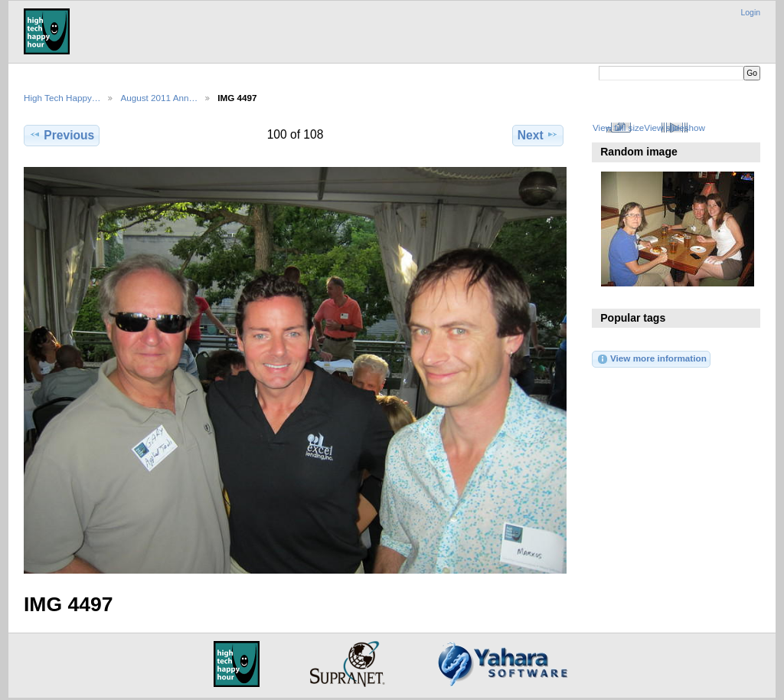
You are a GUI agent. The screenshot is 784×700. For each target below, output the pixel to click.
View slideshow (675, 128)
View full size (618, 128)
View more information (652, 359)
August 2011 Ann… (159, 98)
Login (751, 13)
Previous (62, 135)
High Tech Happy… (62, 98)
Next (538, 135)
